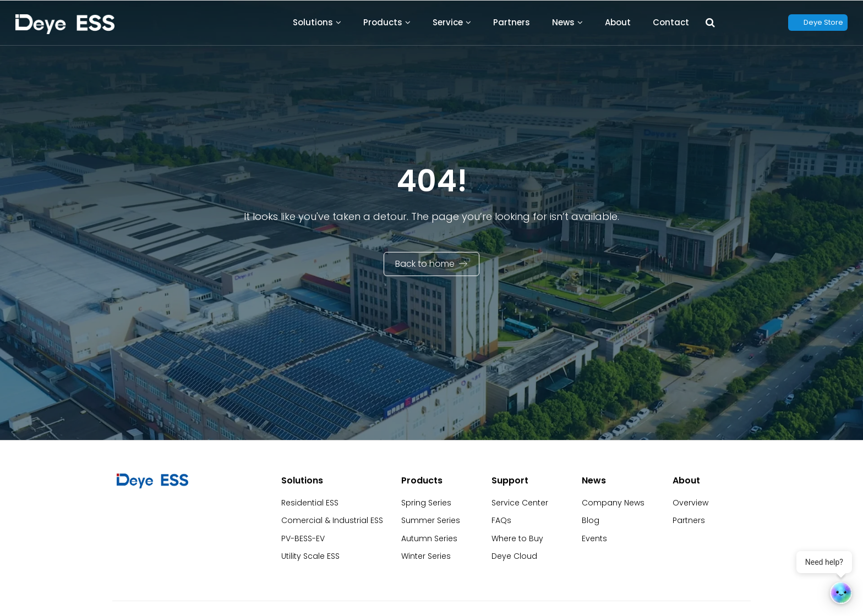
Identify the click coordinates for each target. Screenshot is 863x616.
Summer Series (431, 520)
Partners (512, 22)
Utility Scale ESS (310, 556)
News (563, 22)
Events (594, 538)
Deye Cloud (514, 556)
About (618, 22)
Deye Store (823, 22)
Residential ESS (310, 503)
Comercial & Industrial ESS (332, 520)
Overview (690, 503)
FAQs (501, 520)
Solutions (313, 22)
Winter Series (426, 556)
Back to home (425, 264)
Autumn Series (429, 538)
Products (383, 22)
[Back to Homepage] (65, 24)
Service (448, 22)
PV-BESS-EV (303, 538)
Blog (591, 520)
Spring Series (426, 503)
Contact (671, 22)
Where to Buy (517, 538)
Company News (613, 503)
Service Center (520, 503)
